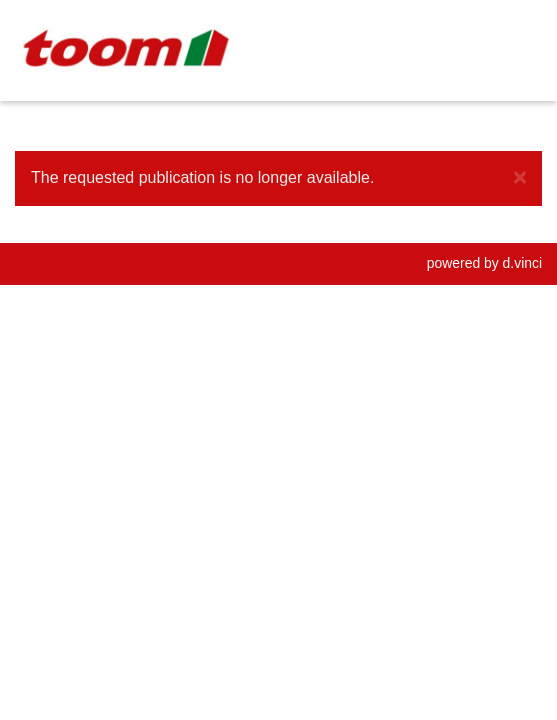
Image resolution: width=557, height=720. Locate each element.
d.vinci (522, 263)
